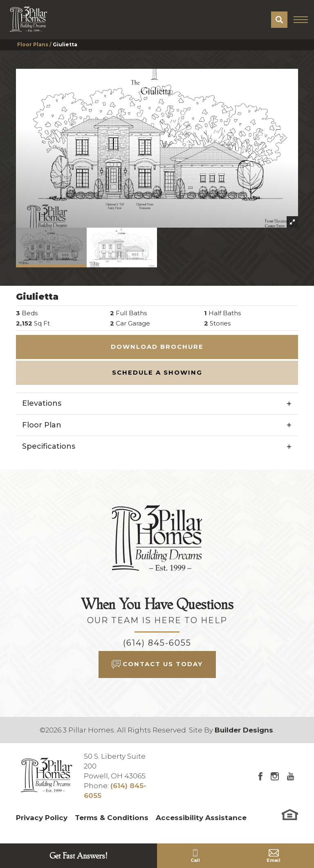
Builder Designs (244, 730)
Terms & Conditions (112, 818)
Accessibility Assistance (201, 818)
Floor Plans (33, 44)
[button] (279, 20)
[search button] (279, 20)
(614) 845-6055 (157, 643)
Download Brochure (157, 347)
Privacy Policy (42, 818)
